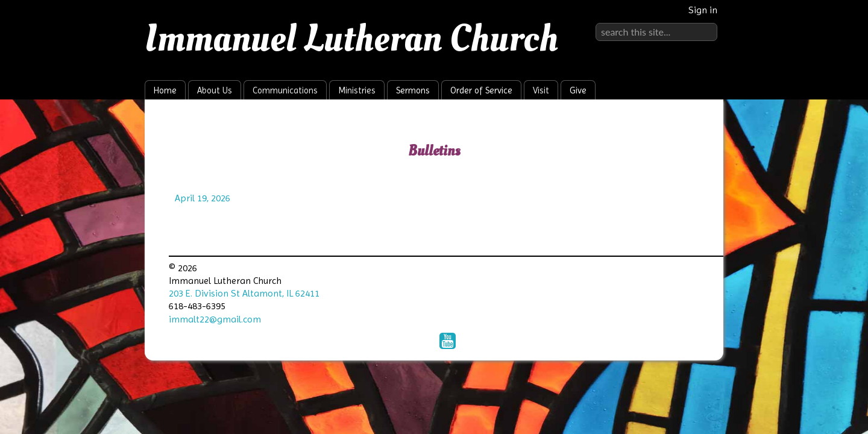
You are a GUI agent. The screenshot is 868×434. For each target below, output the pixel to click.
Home (165, 90)
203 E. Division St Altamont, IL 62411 (244, 293)
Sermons (413, 90)
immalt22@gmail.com (215, 319)
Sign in (703, 10)
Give (578, 90)
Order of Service (481, 90)
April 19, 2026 (203, 198)
